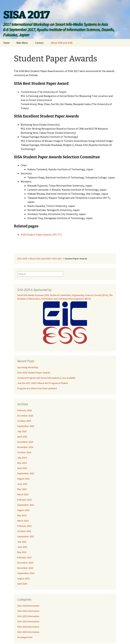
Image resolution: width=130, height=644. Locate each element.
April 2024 (22, 468)
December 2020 (25, 563)
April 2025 (22, 437)
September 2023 (26, 473)
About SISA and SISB (62, 43)
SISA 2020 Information (28, 606)
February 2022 (24, 526)
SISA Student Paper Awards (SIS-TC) (41, 234)
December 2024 (25, 442)
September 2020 (26, 573)
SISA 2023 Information (28, 621)
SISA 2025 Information (28, 632)
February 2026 (24, 410)
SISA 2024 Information (28, 627)
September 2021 (26, 536)
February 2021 (24, 557)
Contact (39, 43)
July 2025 (22, 431)
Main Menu (22, 43)
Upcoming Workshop (28, 367)
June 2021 (22, 547)
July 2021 (22, 542)
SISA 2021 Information (28, 611)
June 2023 (22, 484)
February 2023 (24, 500)
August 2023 (23, 479)
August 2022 (23, 510)
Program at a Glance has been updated (37, 388)
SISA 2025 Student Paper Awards (34, 373)
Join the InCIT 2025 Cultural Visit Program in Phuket (43, 383)
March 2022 (23, 521)
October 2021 (24, 531)
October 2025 (24, 421)
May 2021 (22, 552)
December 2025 (25, 416)
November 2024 (25, 447)
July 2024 (22, 458)
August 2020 (23, 578)
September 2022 (26, 505)
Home (7, 43)
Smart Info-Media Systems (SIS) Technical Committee (44, 295)
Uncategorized (25, 637)
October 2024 (24, 452)
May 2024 (22, 463)
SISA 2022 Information (28, 616)
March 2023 (23, 494)
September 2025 (26, 426)
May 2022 (22, 515)
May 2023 (22, 489)
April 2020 (22, 584)
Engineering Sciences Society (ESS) (90, 295)
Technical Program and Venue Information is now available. (47, 378)
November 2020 (25, 568)
